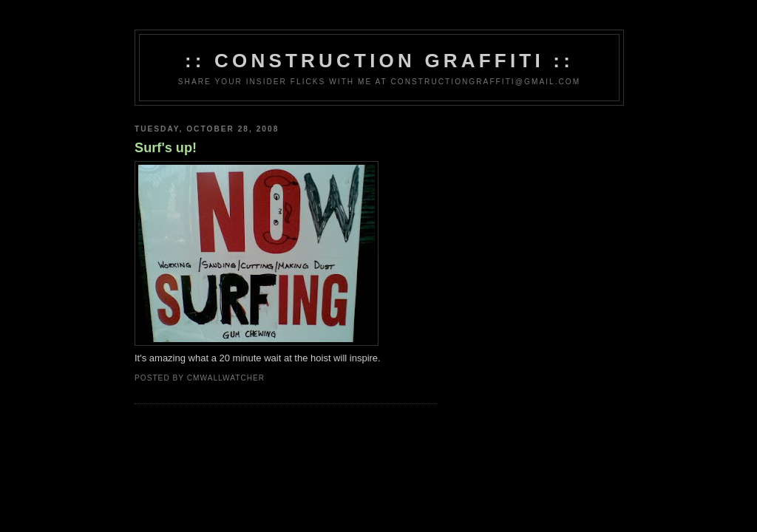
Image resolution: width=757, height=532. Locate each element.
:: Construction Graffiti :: (379, 61)
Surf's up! (166, 148)
